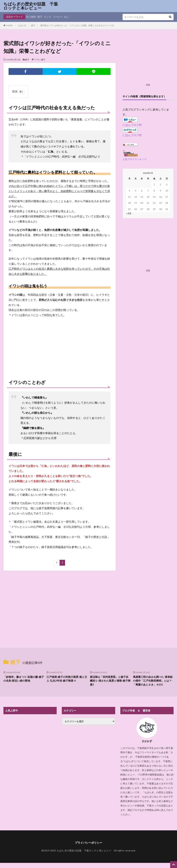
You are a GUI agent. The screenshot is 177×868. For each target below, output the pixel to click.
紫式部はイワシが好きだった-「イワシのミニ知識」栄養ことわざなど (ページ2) (77, 25)
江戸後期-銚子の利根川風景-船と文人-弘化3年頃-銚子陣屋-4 (67, 679)
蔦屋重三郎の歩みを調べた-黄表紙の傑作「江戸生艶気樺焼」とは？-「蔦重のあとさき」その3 (153, 681)
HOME (10, 25)
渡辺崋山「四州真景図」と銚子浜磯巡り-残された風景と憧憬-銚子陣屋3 (110, 681)
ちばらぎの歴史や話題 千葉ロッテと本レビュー (31, 6)
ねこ (67, 17)
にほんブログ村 (132, 125)
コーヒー (58, 17)
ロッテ (48, 17)
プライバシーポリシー (88, 843)
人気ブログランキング (135, 159)
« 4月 (129, 213)
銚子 (40, 17)
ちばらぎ (22, 25)
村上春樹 (31, 17)
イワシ (37, 60)
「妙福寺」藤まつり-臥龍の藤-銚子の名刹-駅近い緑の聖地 (24, 679)
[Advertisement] (59, 345)
